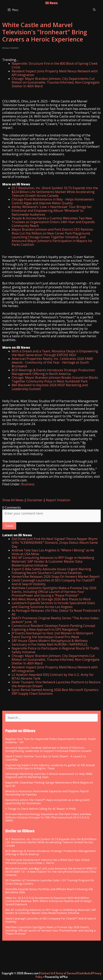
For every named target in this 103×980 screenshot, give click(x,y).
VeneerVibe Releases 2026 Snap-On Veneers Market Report (56, 577)
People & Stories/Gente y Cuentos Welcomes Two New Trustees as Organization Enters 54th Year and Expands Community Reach (53, 222)
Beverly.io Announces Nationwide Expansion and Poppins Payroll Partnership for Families (47, 793)
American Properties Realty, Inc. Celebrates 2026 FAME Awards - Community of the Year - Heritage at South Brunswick (52, 362)
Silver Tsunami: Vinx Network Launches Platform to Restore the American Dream (56, 684)
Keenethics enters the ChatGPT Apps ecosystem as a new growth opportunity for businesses (47, 801)
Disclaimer (35, 500)
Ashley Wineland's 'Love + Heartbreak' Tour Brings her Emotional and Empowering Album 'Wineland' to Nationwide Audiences (52, 211)
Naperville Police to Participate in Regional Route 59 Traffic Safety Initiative (56, 650)
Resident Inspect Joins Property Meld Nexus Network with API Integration (55, 73)
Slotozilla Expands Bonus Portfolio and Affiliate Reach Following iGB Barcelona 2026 (49, 891)
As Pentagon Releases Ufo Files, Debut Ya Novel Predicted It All (56, 612)
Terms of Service (66, 973)
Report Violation (58, 500)
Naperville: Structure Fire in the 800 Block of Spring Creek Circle (55, 65)
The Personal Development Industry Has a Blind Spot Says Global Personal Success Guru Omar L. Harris (47, 861)
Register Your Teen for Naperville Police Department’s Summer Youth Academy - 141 (50, 741)
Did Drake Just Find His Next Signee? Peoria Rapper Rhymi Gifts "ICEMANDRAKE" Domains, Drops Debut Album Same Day (55, 543)
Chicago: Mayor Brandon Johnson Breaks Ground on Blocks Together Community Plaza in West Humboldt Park (55, 379)
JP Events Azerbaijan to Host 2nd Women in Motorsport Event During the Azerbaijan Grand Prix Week (52, 635)
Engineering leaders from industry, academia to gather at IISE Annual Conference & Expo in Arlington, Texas (50, 767)
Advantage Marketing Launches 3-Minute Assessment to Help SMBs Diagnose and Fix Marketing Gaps (49, 775)
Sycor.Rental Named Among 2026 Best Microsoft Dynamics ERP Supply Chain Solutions (55, 692)
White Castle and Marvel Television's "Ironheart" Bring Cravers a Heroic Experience (45, 32)
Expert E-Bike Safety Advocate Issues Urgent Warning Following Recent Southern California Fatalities (51, 571)
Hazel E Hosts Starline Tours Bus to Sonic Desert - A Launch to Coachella (46, 758)
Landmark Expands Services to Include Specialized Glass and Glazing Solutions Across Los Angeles (53, 605)
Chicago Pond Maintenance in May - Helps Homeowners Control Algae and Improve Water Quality (53, 201)
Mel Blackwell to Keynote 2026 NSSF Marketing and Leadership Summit (50, 387)
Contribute (84, 973)
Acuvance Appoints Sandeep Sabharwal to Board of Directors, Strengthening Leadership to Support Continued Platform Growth (48, 749)
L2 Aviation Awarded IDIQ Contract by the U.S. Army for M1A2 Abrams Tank (53, 677)
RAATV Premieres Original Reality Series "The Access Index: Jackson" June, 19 (56, 620)
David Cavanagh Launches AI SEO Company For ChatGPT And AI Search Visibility (53, 582)
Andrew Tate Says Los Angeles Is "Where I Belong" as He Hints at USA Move (53, 552)
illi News (51, 3)
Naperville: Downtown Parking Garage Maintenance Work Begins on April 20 (49, 784)
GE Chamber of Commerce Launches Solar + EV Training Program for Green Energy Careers (50, 882)
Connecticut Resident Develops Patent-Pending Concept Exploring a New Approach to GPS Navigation (54, 628)
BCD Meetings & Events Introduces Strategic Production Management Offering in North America (53, 372)
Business (28, 484)
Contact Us (47, 973)
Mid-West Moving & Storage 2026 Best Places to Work (51, 599)
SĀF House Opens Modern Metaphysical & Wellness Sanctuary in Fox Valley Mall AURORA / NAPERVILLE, (50, 643)
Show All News (13, 500)
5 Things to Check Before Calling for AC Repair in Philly (41, 809)
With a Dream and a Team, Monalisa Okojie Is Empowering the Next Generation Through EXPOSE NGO (55, 353)
